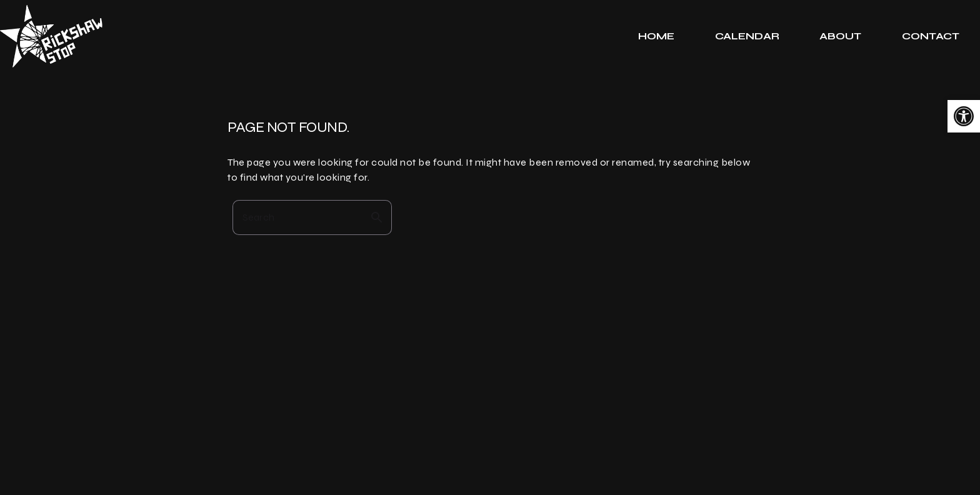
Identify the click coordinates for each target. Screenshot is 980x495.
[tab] (657, 36)
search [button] (377, 217)
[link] (964, 116)
